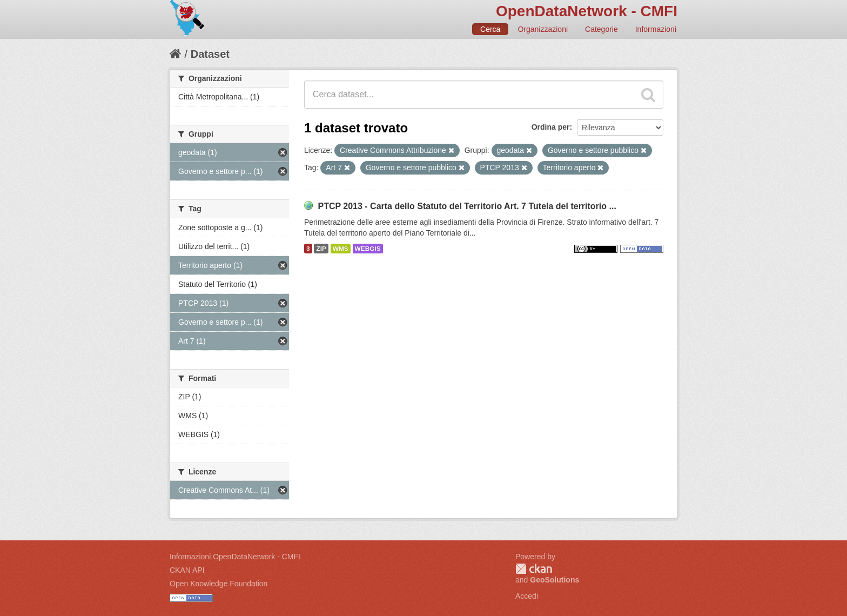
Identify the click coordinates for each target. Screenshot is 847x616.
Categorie (601, 29)
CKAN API (187, 570)
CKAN (534, 569)
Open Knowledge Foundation (219, 584)
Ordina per (551, 127)
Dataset (210, 54)
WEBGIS (368, 249)
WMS (341, 249)
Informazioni (656, 29)
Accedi (527, 596)
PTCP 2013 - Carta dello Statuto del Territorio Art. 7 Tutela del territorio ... (467, 206)
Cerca (490, 29)
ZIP (321, 249)
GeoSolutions (554, 580)
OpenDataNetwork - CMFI (587, 11)
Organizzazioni (543, 29)
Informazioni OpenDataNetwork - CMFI (235, 557)
